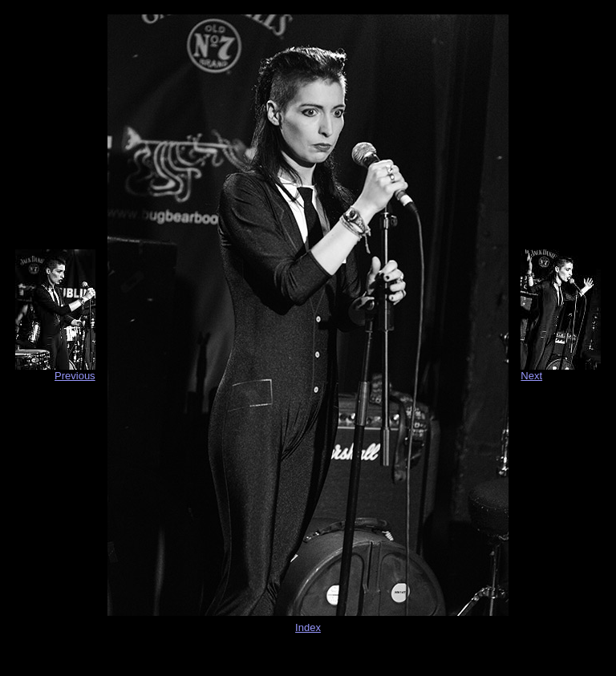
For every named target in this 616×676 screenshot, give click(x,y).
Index (308, 627)
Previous (75, 376)
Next (531, 376)
